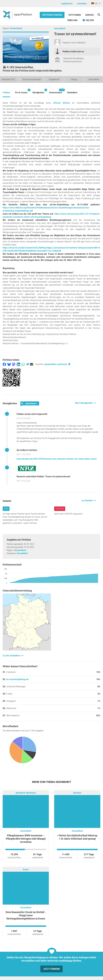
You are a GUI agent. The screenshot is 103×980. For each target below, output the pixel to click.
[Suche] (99, 15)
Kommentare (56, 91)
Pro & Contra (21, 91)
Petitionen (75, 15)
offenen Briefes (61, 103)
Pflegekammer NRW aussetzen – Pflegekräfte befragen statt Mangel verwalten (26, 839)
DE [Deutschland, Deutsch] (94, 4)
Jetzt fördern (51, 969)
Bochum (77, 793)
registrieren (67, 4)
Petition (6, 93)
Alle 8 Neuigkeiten (84, 403)
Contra (60, 509)
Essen (26, 870)
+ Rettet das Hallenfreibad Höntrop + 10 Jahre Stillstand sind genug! (77, 837)
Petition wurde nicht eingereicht (32, 414)
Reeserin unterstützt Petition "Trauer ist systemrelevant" (44, 477)
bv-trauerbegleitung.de (17, 679)
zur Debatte (87, 501)
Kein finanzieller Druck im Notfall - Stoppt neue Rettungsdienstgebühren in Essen (26, 915)
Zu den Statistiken (12, 656)
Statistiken (72, 93)
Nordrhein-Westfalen (26, 793)
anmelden (82, 4)
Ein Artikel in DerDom (27, 450)
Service (90, 15)
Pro (6, 509)
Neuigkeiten (38, 91)
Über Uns (72, 20)
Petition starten (52, 15)
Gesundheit (60, 28)
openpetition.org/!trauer (57, 364)
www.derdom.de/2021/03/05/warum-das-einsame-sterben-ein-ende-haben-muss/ (57, 459)
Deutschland (16, 28)
